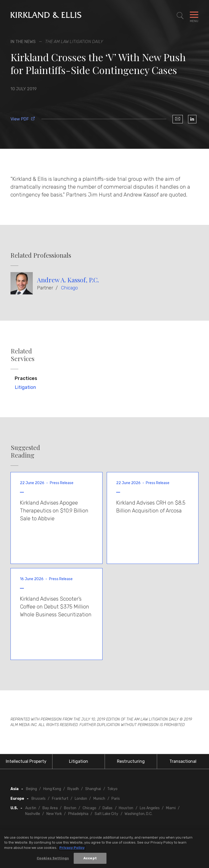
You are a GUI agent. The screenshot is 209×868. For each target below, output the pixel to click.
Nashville (33, 814)
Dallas (108, 808)
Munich (99, 799)
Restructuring (131, 761)
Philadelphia (78, 814)
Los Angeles (150, 808)
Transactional (183, 761)
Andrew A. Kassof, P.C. (68, 280)
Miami (171, 808)
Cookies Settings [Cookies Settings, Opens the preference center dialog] (53, 858)
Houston (126, 808)
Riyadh (73, 789)
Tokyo (112, 789)
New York (54, 814)
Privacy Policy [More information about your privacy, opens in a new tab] (72, 848)
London (81, 799)
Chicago (69, 288)
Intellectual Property (26, 761)
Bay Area (50, 808)
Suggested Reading (25, 451)
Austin (31, 808)
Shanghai (93, 789)
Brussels (39, 799)
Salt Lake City (106, 814)
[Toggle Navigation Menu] (194, 16)
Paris (116, 799)
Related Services (23, 355)
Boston (70, 808)
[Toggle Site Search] (180, 16)
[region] (104, 849)
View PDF (23, 119)
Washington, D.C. (138, 814)
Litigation (25, 387)
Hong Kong (52, 789)
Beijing (31, 789)
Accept (90, 858)
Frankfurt (60, 799)
